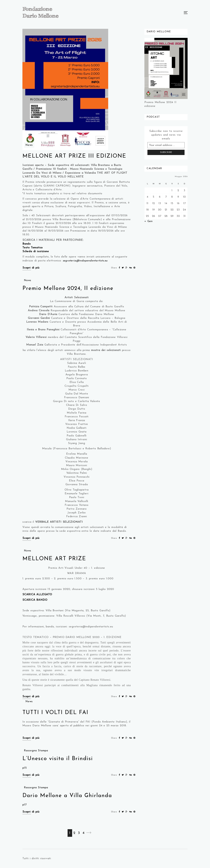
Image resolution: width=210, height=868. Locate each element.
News (29, 145)
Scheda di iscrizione (36, 251)
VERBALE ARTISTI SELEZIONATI (59, 522)
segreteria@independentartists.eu (85, 261)
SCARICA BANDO (35, 600)
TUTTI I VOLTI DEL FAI (55, 713)
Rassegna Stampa (36, 751)
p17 (24, 805)
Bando (27, 244)
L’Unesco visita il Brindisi (58, 759)
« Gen (148, 221)
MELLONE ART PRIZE (54, 559)
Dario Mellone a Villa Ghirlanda (67, 796)
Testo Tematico (33, 248)
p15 (25, 768)
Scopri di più (31, 268)
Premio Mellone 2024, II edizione (68, 289)
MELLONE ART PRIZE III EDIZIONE (74, 156)
